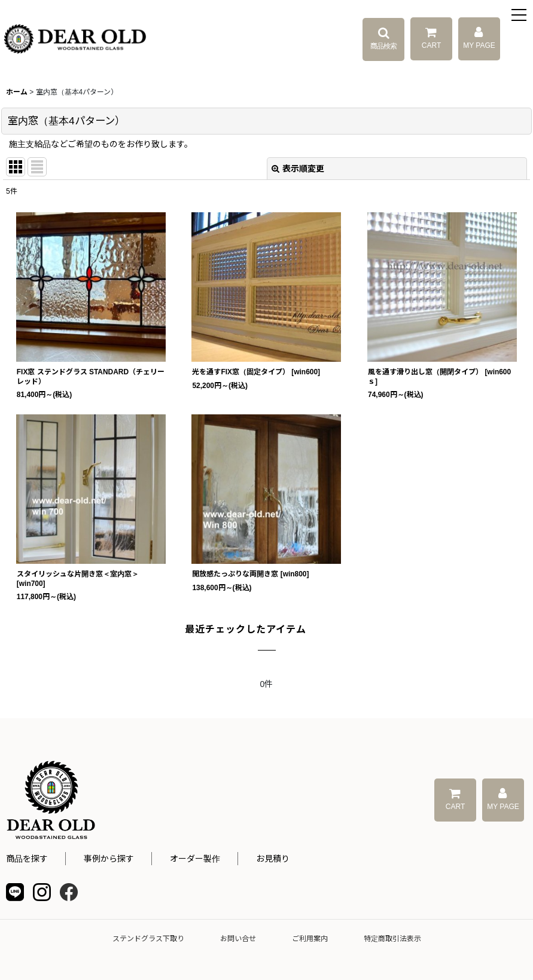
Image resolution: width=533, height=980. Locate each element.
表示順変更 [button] (298, 169)
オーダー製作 (195, 859)
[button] (520, 16)
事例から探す (109, 859)
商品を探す (27, 859)
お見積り (273, 859)
